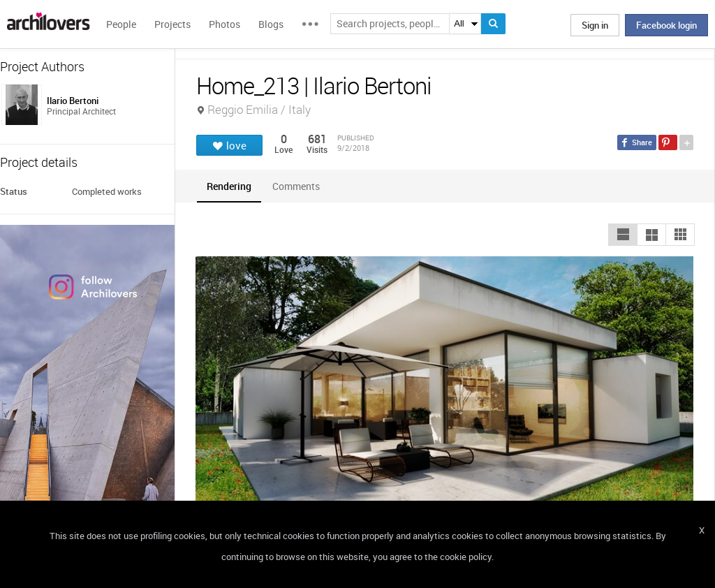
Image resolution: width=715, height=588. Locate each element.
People (121, 24)
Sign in (595, 25)
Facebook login (666, 25)
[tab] (229, 186)
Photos (224, 24)
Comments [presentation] (300, 186)
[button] (623, 235)
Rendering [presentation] (229, 186)
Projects (172, 24)
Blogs (271, 24)
